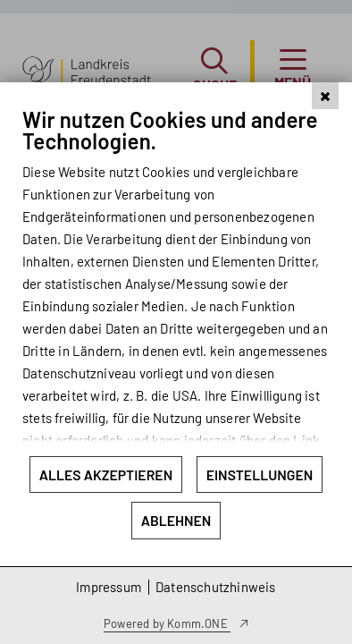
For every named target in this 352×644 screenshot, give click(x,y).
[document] (176, 304)
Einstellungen (260, 475)
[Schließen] (325, 142)
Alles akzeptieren (106, 475)
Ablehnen (176, 520)
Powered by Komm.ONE (167, 623)
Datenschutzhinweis (216, 587)
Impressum (109, 587)
